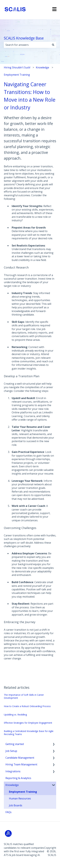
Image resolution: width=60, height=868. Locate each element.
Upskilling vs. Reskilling (15, 715)
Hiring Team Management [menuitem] (21, 764)
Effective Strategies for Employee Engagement (28, 723)
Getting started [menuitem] (15, 744)
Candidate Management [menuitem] (20, 758)
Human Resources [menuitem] (20, 798)
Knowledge (42, 67)
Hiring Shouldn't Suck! (17, 67)
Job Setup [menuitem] (11, 751)
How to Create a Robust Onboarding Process (27, 706)
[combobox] (27, 45)
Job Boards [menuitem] (16, 805)
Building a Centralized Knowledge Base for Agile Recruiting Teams (29, 733)
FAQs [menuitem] (8, 812)
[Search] (53, 45)
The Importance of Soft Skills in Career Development (24, 696)
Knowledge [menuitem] (12, 785)
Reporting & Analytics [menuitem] (18, 778)
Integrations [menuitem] (13, 771)
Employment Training (17, 75)
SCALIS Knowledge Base (24, 38)
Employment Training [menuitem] (23, 792)
